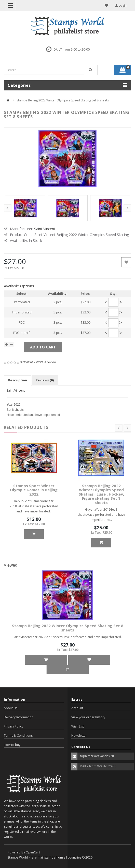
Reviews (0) (45, 380)
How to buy (12, 745)
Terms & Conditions (18, 736)
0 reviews (27, 362)
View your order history (88, 717)
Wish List (78, 726)
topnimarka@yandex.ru (97, 756)
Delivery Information (19, 717)
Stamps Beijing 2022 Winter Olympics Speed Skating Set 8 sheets (68, 628)
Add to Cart (43, 347)
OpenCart (33, 852)
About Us (11, 708)
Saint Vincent (16, 390)
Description (17, 380)
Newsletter (79, 736)
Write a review (46, 362)
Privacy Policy (13, 726)
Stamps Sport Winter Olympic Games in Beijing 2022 (34, 490)
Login (121, 5)
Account (77, 708)
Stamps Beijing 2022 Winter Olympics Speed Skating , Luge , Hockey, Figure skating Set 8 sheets (101, 494)
